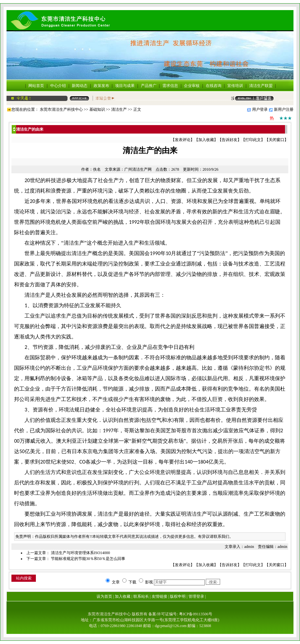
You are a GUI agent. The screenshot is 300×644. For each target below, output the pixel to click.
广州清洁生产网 (138, 169)
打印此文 (253, 140)
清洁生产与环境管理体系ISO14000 (80, 553)
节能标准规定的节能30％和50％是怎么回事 (88, 559)
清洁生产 (119, 109)
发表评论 (183, 140)
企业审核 (192, 86)
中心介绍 (58, 86)
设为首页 (104, 596)
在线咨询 (214, 86)
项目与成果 (125, 86)
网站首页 (36, 86)
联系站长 (141, 596)
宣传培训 (235, 86)
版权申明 (178, 596)
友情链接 (159, 596)
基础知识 (97, 109)
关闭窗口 (277, 140)
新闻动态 (80, 86)
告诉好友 (230, 140)
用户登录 (260, 109)
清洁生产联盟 (261, 86)
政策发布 (101, 86)
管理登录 (196, 596)
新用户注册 (284, 109)
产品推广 (149, 86)
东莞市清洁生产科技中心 (61, 109)
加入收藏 (206, 140)
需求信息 (170, 86)
